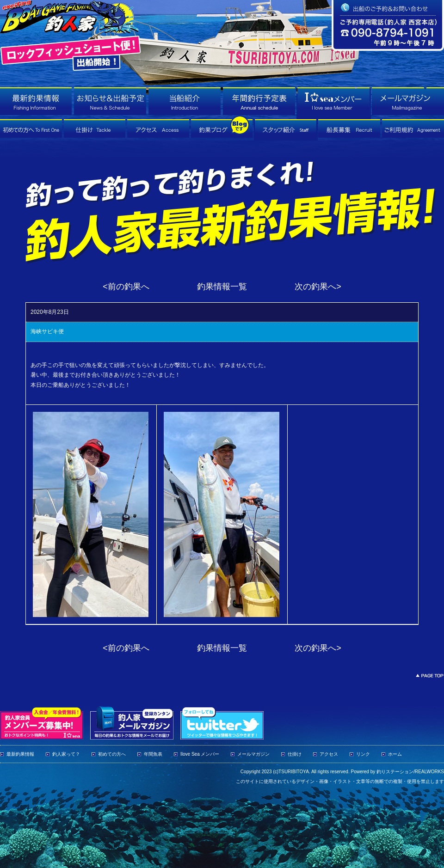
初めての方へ (112, 754)
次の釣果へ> (318, 287)
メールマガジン (253, 754)
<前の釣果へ (126, 287)
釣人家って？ (66, 754)
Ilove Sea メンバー (200, 754)
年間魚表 (153, 754)
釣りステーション (395, 772)
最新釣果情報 (20, 754)
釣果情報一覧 (222, 287)
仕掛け (295, 754)
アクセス (329, 754)
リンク (363, 754)
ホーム (395, 754)
